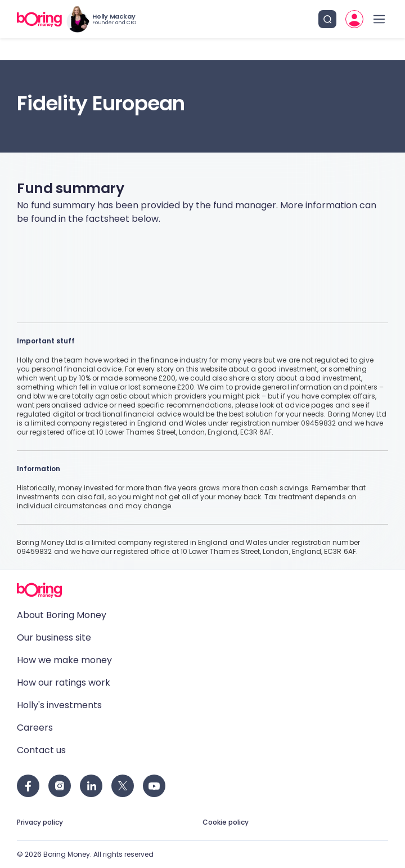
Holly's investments (59, 705)
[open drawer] (379, 19)
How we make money (64, 660)
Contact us (41, 750)
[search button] (327, 19)
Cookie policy (226, 822)
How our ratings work (64, 683)
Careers (35, 728)
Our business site (54, 637)
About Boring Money (62, 615)
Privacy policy (40, 822)
